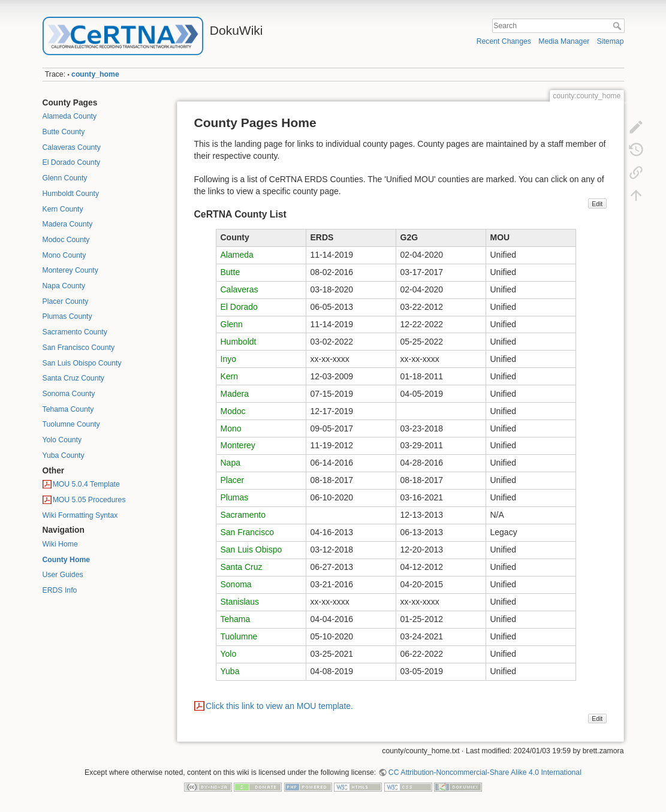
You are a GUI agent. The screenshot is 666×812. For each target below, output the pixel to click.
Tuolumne (239, 636)
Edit (597, 204)
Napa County (64, 286)
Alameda (237, 255)
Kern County (63, 209)
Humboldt (239, 342)
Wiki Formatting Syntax (80, 515)
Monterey (238, 445)
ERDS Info (60, 590)
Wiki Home (60, 544)
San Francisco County (79, 348)
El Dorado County (72, 162)
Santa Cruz (242, 567)
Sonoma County (69, 394)
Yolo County (62, 440)
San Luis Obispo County (82, 363)
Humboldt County (71, 194)
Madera (235, 394)
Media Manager (564, 41)
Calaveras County (72, 147)
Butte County (64, 132)
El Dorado (239, 307)
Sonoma (236, 584)
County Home (67, 560)
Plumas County (67, 316)
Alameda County (70, 116)
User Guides (63, 575)
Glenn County (65, 178)
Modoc (233, 411)
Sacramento (243, 515)
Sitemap (611, 41)
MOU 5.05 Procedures (89, 500)
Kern (230, 376)
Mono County (64, 255)
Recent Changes (504, 41)
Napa (230, 463)
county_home (95, 74)
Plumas (235, 497)
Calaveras (239, 289)
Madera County (68, 224)
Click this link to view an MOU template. (279, 706)
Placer (233, 480)
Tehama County (68, 409)
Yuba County (64, 455)
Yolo (229, 654)
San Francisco (247, 532)
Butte (230, 272)
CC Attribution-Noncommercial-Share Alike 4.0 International (485, 772)
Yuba (230, 671)
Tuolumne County (71, 424)
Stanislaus (240, 602)
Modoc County (66, 240)
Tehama (236, 619)
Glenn (232, 324)
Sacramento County (75, 332)
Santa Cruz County (74, 378)
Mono (231, 428)
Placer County (66, 301)
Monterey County (70, 270)
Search (618, 26)
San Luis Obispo (251, 550)
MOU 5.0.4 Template (86, 484)
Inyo (228, 359)
